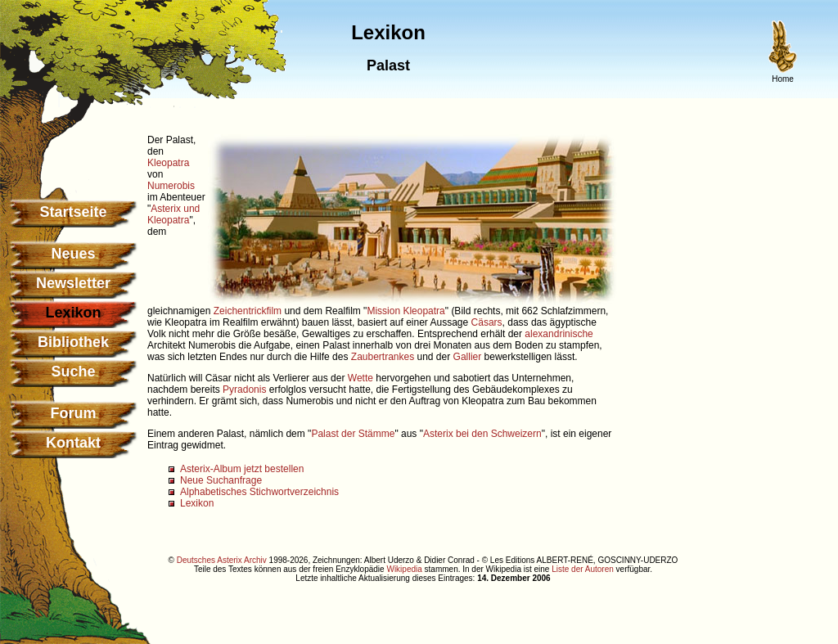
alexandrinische (559, 334)
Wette (360, 378)
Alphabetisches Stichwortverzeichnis (259, 492)
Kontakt (73, 443)
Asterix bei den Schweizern (482, 434)
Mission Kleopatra (405, 311)
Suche (73, 372)
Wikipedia (404, 569)
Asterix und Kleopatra (173, 214)
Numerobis (171, 186)
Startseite (73, 212)
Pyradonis (244, 390)
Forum (74, 413)
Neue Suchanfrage (221, 480)
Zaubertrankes (383, 357)
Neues (73, 254)
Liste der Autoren (583, 569)
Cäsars (487, 322)
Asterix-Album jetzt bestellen (242, 469)
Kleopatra (168, 163)
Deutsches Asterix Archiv (222, 560)
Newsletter (73, 283)
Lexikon (197, 503)
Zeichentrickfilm (248, 311)
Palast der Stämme (353, 434)
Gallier (468, 357)
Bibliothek (73, 342)
